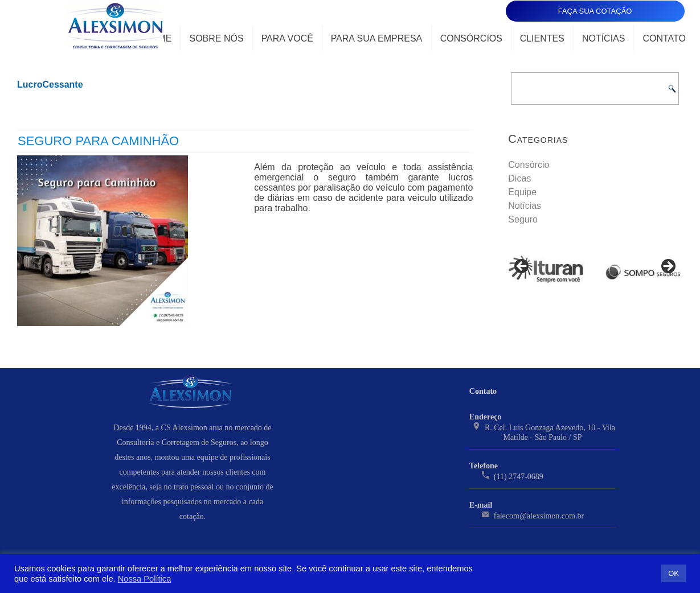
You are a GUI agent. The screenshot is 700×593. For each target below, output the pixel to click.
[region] (595, 270)
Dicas (519, 178)
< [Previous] (522, 267)
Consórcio (529, 165)
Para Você (287, 38)
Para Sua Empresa (377, 38)
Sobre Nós (216, 38)
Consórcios (471, 38)
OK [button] (674, 573)
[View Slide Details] (547, 270)
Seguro (523, 219)
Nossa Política (145, 579)
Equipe (522, 192)
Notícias (604, 38)
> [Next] (668, 267)
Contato (664, 38)
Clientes (542, 38)
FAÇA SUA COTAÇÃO (595, 11)
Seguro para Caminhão (98, 141)
